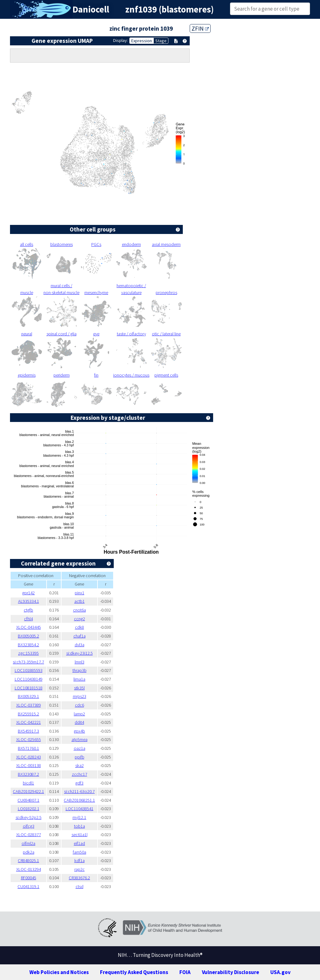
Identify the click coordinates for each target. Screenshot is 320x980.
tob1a (80, 826)
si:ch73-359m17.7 (28, 662)
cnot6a (80, 610)
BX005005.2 (28, 636)
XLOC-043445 (29, 627)
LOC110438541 (80, 809)
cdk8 (80, 627)
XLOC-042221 (29, 722)
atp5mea (80, 739)
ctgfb (28, 610)
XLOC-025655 (29, 739)
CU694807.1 (28, 800)
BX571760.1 (28, 748)
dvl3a (80, 645)
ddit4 (79, 722)
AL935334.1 (29, 601)
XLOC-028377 (29, 835)
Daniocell (91, 9)
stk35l (79, 688)
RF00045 (29, 878)
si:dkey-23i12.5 (80, 653)
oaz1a (80, 748)
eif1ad (79, 843)
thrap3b (80, 670)
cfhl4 (28, 619)
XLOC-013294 (29, 869)
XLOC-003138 (29, 765)
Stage (161, 41)
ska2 (80, 765)
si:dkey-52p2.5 (29, 817)
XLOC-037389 (29, 705)
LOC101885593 (29, 670)
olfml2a (28, 843)
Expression (142, 41)
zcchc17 (80, 774)
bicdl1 (28, 783)
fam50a (80, 852)
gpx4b (79, 731)
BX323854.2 (28, 645)
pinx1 (80, 593)
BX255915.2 (28, 714)
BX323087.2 (28, 774)
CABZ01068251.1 (79, 800)
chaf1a (80, 636)
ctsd (80, 886)
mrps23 (80, 696)
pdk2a (29, 852)
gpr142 (28, 593)
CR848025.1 (28, 861)
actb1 (80, 601)
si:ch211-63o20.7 (79, 791)
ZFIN (200, 28)
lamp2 (79, 714)
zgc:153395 (28, 653)
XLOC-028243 (29, 757)
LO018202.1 (29, 809)
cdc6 (80, 705)
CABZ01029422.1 (28, 791)
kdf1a (80, 861)
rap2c (80, 869)
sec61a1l (80, 835)
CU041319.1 (28, 886)
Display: (120, 40)
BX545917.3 (28, 731)
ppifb (80, 757)
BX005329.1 (28, 696)
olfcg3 (29, 826)
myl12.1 (79, 817)
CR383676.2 (79, 878)
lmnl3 (80, 662)
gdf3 (79, 783)
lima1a (79, 679)
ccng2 (80, 619)
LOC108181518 (29, 688)
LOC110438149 (29, 679)
